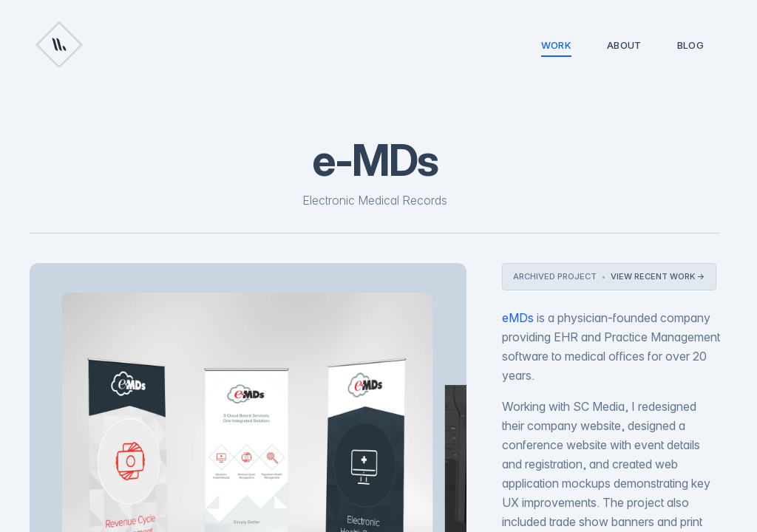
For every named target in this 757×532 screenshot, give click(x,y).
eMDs (518, 318)
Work (556, 48)
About (624, 45)
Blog (690, 45)
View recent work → (658, 276)
